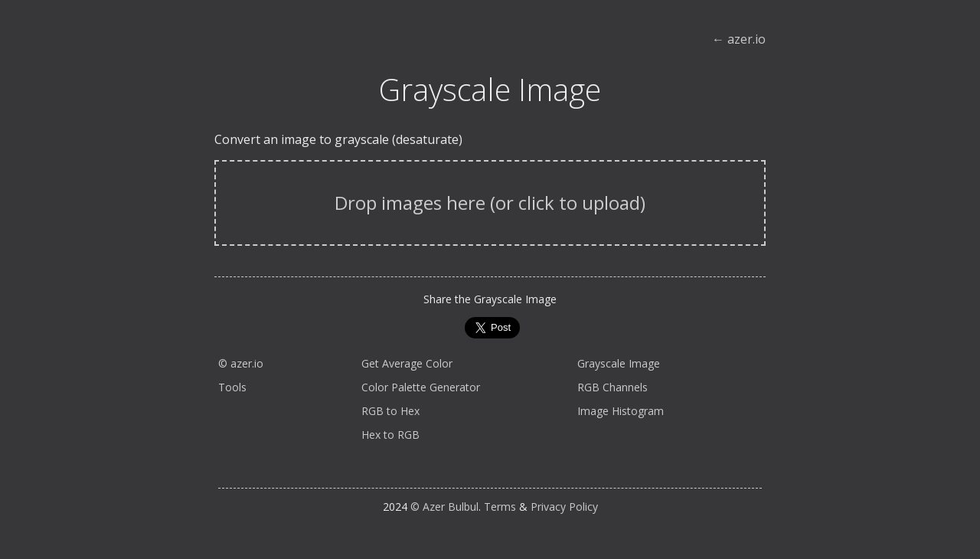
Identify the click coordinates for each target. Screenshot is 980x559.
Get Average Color (407, 363)
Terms (500, 507)
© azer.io (241, 363)
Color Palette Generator (421, 387)
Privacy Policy (564, 507)
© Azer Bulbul (444, 507)
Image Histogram (621, 411)
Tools (232, 387)
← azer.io (739, 39)
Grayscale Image (619, 363)
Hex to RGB (390, 435)
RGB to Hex (390, 411)
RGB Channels (612, 387)
